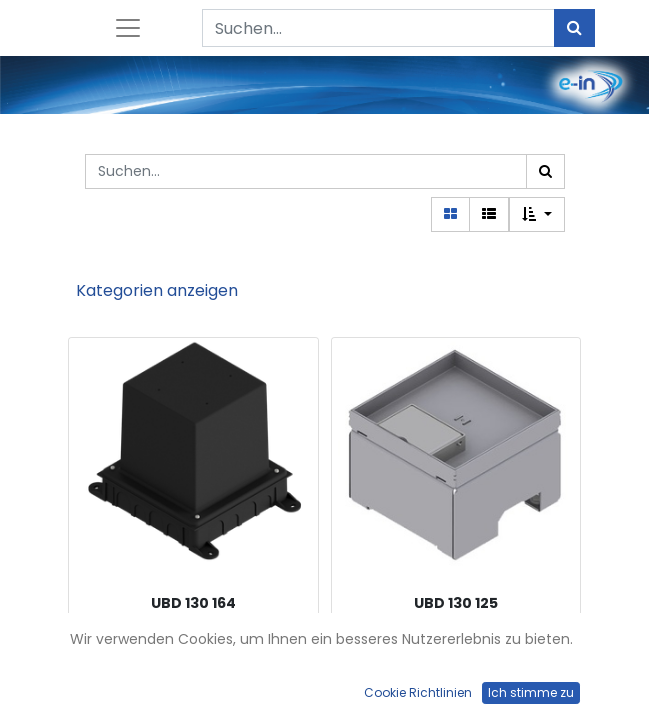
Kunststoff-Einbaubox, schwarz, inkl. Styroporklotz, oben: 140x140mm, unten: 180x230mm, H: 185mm (193, 650)
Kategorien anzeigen (157, 290)
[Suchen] (574, 28)
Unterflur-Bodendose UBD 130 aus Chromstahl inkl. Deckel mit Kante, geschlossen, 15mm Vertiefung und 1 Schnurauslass (455, 650)
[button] (537, 214)
